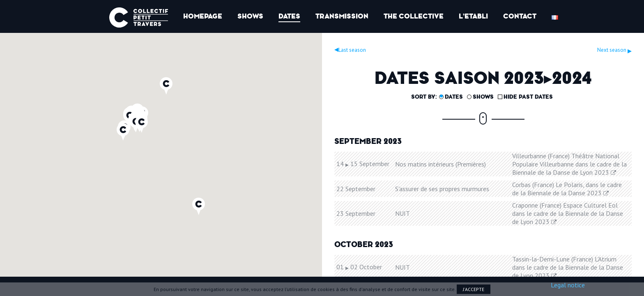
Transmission (342, 16)
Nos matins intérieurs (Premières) (440, 164)
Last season (350, 50)
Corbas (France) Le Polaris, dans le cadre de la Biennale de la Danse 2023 (567, 189)
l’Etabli (473, 16)
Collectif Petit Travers (139, 17)
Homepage (203, 16)
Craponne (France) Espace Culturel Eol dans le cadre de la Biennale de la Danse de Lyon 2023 (568, 213)
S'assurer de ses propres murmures (442, 189)
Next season (614, 50)
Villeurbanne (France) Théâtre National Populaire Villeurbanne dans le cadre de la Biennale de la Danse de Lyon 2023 (569, 164)
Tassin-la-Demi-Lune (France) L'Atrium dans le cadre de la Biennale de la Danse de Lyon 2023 (568, 267)
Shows (250, 16)
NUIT (402, 213)
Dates (289, 16)
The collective (414, 16)
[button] (141, 124)
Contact (520, 16)
